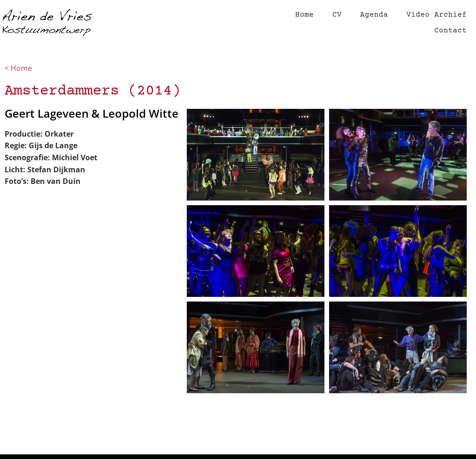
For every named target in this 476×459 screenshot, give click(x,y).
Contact (451, 31)
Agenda (374, 15)
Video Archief (437, 15)
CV (337, 15)
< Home (19, 68)
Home (305, 15)
